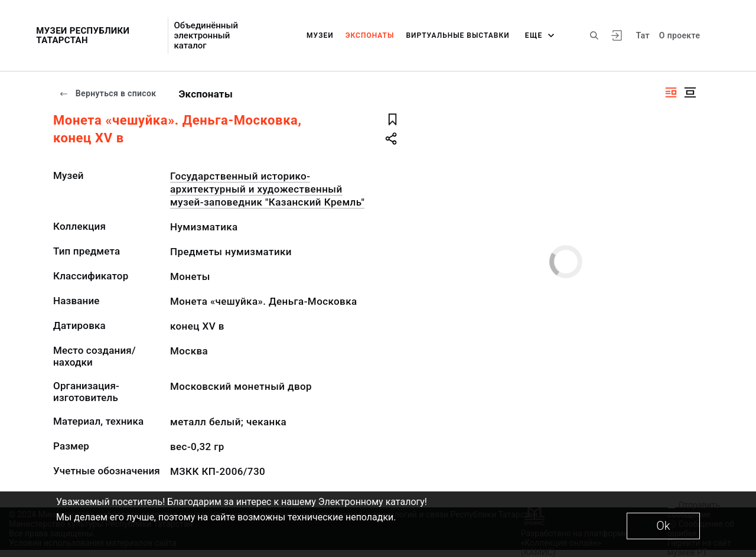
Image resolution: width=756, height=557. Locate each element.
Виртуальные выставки (457, 35)
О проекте (680, 35)
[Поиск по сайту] (594, 35)
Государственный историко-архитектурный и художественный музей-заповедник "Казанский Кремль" (267, 189)
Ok (663, 526)
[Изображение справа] (671, 92)
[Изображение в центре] (690, 92)
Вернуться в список (107, 93)
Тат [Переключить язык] (643, 35)
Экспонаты (370, 35)
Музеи (320, 35)
